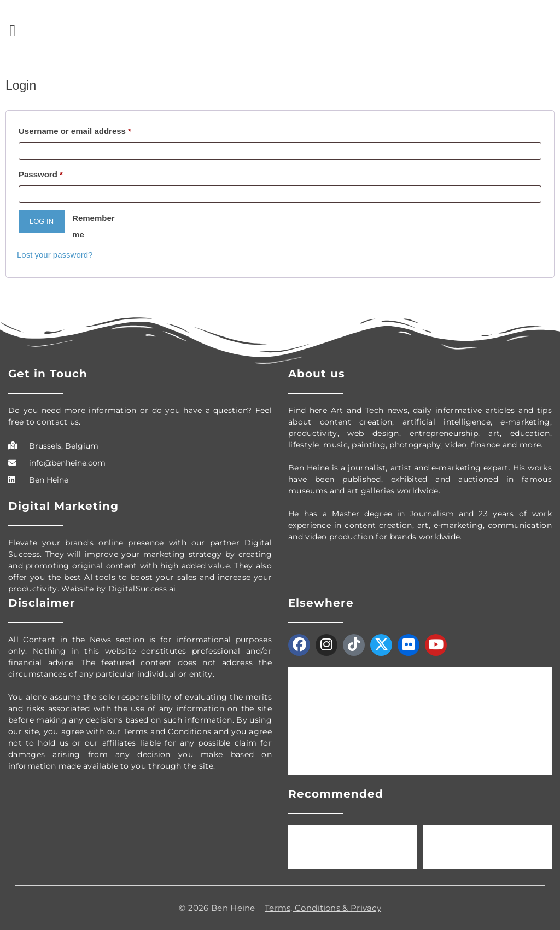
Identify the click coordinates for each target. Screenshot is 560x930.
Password (41, 174)
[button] (13, 30)
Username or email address (75, 131)
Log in (42, 221)
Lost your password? (55, 255)
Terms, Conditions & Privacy (323, 908)
